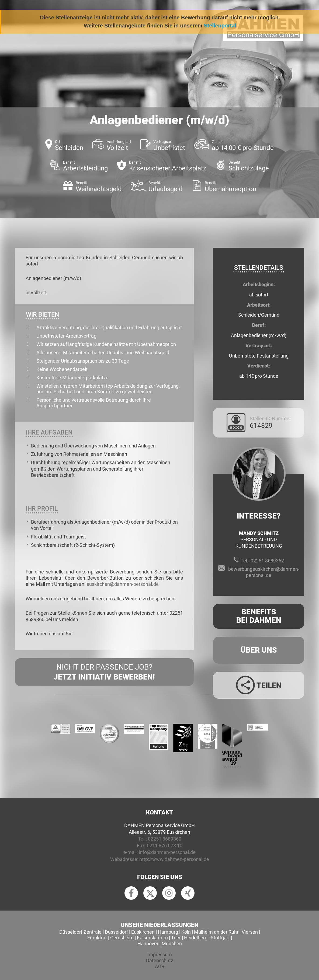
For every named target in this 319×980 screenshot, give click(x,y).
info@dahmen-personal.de (167, 852)
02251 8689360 (165, 839)
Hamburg (168, 932)
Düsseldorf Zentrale (80, 932)
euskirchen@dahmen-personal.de (123, 584)
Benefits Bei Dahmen (259, 616)
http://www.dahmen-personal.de (174, 859)
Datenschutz (160, 960)
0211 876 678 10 (165, 846)
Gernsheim (122, 938)
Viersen (250, 932)
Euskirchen (143, 932)
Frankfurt (97, 938)
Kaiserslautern (152, 938)
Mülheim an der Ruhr (216, 932)
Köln (186, 932)
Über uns (259, 650)
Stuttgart (220, 938)
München (172, 944)
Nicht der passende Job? (104, 672)
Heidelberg (196, 938)
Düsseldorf (116, 932)
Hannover (148, 944)
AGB (160, 966)
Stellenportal (220, 26)
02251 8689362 (267, 561)
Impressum (160, 955)
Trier (176, 938)
